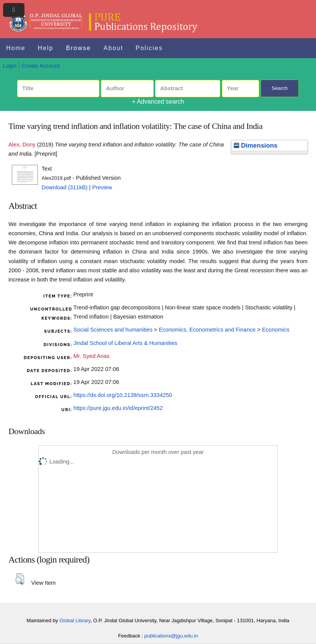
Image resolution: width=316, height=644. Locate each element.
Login (10, 66)
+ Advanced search (158, 102)
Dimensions (256, 146)
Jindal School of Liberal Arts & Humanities (125, 343)
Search (280, 88)
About (113, 48)
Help (46, 48)
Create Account (41, 66)
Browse (79, 48)
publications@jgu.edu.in (171, 636)
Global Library (75, 620)
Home (16, 48)
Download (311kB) (65, 187)
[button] (20, 579)
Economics (276, 330)
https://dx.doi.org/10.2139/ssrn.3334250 (123, 395)
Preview (102, 187)
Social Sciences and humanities (113, 330)
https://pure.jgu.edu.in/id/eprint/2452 (118, 408)
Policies (149, 48)
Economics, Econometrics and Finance (207, 330)
